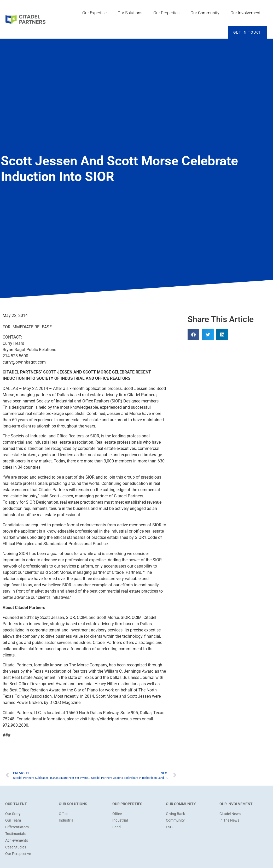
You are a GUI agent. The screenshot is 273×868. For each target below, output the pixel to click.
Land (117, 827)
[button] (193, 334)
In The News (229, 820)
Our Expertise (96, 13)
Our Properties (168, 13)
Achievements (17, 840)
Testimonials (15, 834)
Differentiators (17, 827)
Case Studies (16, 847)
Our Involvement (247, 13)
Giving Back (175, 814)
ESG (169, 827)
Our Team (13, 820)
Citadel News (230, 814)
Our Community (206, 13)
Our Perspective (18, 854)
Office (63, 814)
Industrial (66, 820)
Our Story (13, 814)
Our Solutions (131, 13)
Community (175, 820)
